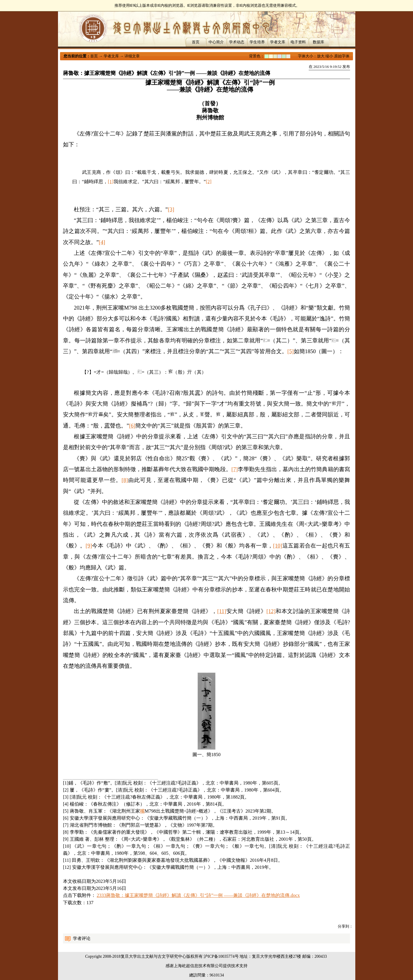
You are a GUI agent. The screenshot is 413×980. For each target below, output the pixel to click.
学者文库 (278, 42)
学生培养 (257, 42)
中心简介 (216, 42)
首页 (196, 42)
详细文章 (132, 56)
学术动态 (237, 42)
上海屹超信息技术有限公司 (198, 966)
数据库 (319, 42)
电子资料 (298, 42)
